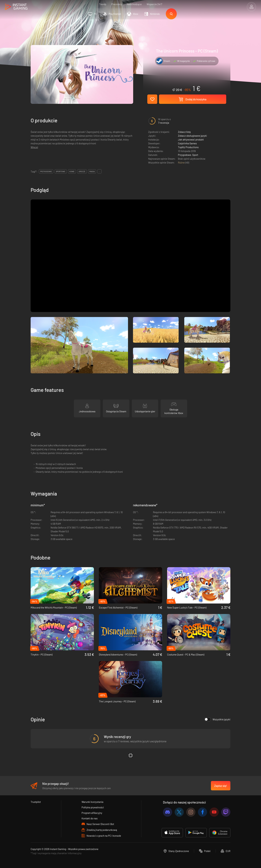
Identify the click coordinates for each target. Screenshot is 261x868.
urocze (82, 171)
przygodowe (46, 171)
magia (92, 171)
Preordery (117, 4)
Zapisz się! (221, 786)
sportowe (61, 171)
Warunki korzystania (92, 802)
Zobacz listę (184, 132)
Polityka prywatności (93, 807)
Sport (195, 155)
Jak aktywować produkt (191, 139)
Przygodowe (185, 155)
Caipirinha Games (187, 143)
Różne (182, 162)
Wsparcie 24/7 (154, 4)
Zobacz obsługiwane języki (192, 136)
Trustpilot (36, 802)
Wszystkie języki (217, 719)
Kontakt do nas (90, 818)
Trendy (103, 4)
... (99, 171)
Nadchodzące (134, 4)
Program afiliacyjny (92, 813)
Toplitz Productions (188, 147)
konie (72, 171)
